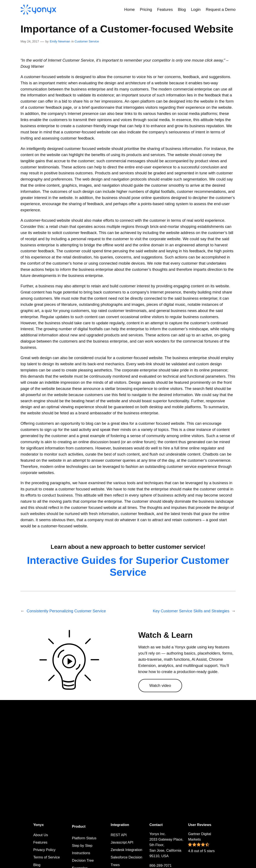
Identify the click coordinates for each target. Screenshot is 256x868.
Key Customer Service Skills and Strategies (191, 611)
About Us (41, 835)
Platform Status (84, 838)
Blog (37, 865)
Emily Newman (60, 41)
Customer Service (87, 41)
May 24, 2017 (30, 41)
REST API (119, 835)
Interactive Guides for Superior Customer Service (128, 566)
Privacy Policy (44, 850)
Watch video (160, 685)
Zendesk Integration (126, 850)
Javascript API (122, 842)
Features (40, 842)
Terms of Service (47, 857)
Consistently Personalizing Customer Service (66, 611)
